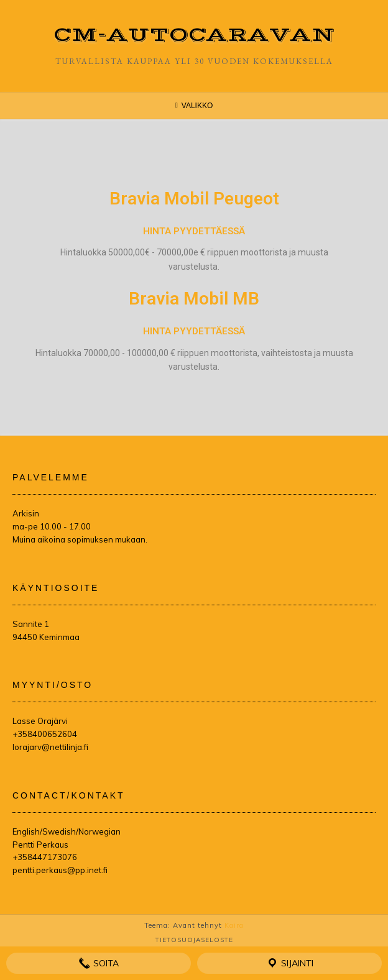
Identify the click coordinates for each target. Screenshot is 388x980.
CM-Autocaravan (194, 35)
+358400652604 (45, 734)
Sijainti (290, 963)
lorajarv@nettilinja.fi (50, 747)
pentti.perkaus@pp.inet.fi (60, 870)
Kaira (234, 925)
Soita (99, 963)
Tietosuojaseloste (194, 940)
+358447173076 (45, 857)
